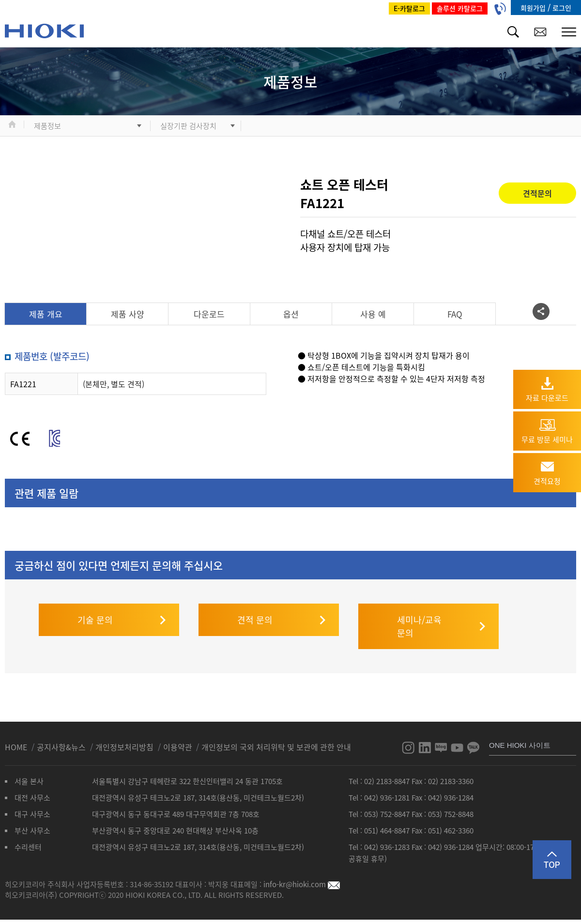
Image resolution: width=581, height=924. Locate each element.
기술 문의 (95, 600)
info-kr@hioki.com (302, 865)
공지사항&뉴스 (62, 727)
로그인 (562, 8)
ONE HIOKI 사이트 (520, 726)
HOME (17, 727)
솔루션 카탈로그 (460, 8)
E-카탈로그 (409, 8)
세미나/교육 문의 (419, 607)
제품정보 (47, 126)
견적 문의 (255, 600)
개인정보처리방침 (125, 727)
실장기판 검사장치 (188, 126)
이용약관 (178, 727)
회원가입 (534, 8)
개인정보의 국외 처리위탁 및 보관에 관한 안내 (276, 727)
